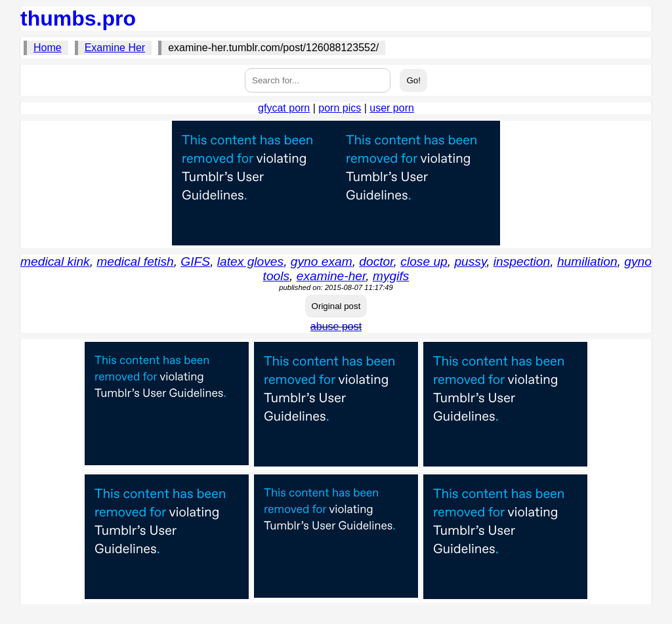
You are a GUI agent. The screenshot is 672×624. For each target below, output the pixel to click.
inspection (522, 261)
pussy (470, 261)
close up (424, 261)
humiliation (587, 261)
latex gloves (250, 261)
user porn (392, 108)
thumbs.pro (78, 18)
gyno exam (322, 261)
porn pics (340, 108)
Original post (336, 306)
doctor (376, 261)
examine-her (331, 276)
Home (48, 48)
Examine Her (115, 48)
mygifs (391, 276)
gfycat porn (284, 108)
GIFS (195, 261)
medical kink (55, 261)
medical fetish (135, 261)
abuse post (336, 326)
